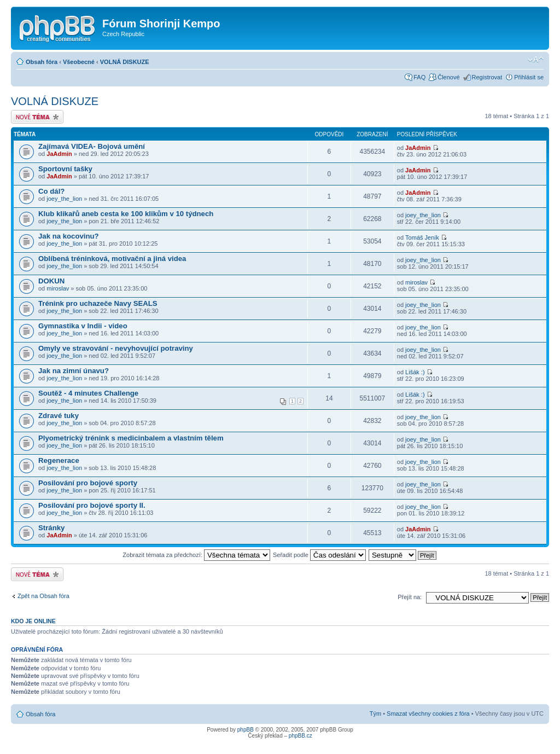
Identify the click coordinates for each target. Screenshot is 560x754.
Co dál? (51, 191)
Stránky (51, 528)
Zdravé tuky (59, 416)
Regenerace (59, 460)
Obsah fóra (42, 62)
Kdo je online (33, 621)
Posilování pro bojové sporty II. (92, 505)
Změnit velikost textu (536, 60)
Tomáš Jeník (422, 237)
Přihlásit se (529, 77)
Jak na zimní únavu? (74, 371)
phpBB (246, 730)
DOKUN (51, 281)
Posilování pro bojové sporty (88, 483)
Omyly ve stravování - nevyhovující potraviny (116, 348)
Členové (448, 77)
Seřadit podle (319, 555)
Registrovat (487, 77)
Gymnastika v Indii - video (83, 326)
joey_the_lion (64, 199)
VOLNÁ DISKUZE (125, 62)
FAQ (419, 77)
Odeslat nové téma (37, 117)
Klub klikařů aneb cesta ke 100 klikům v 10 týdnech (126, 214)
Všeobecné (79, 62)
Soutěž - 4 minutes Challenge (88, 393)
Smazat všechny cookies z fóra (428, 714)
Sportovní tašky (65, 169)
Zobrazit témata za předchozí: (196, 555)
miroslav (58, 288)
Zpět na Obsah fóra (43, 596)
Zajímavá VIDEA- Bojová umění (92, 146)
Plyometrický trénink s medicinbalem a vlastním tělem (131, 438)
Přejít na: (410, 597)
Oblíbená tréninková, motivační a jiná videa (112, 259)
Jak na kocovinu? (69, 236)
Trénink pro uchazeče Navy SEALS (98, 303)
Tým (375, 714)
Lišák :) (415, 372)
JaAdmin (59, 154)
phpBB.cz (301, 736)
